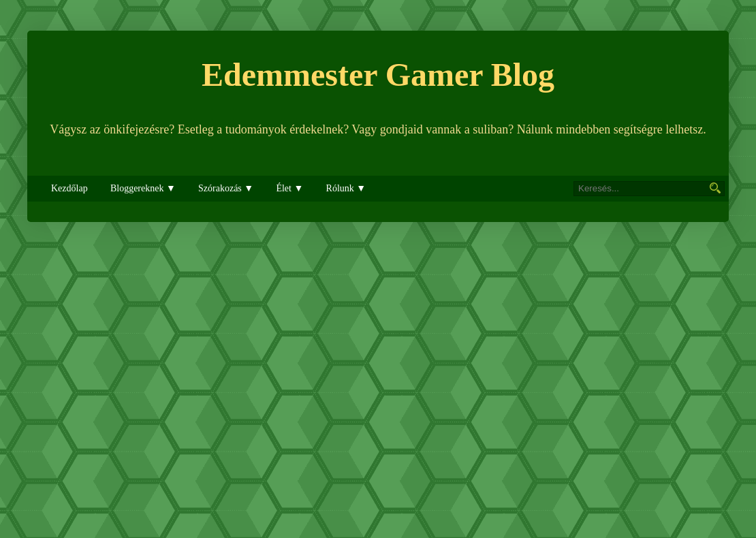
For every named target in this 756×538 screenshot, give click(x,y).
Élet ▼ (289, 188)
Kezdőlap (69, 188)
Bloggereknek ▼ (143, 188)
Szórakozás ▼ (226, 188)
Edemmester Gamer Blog (378, 75)
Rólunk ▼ (346, 188)
